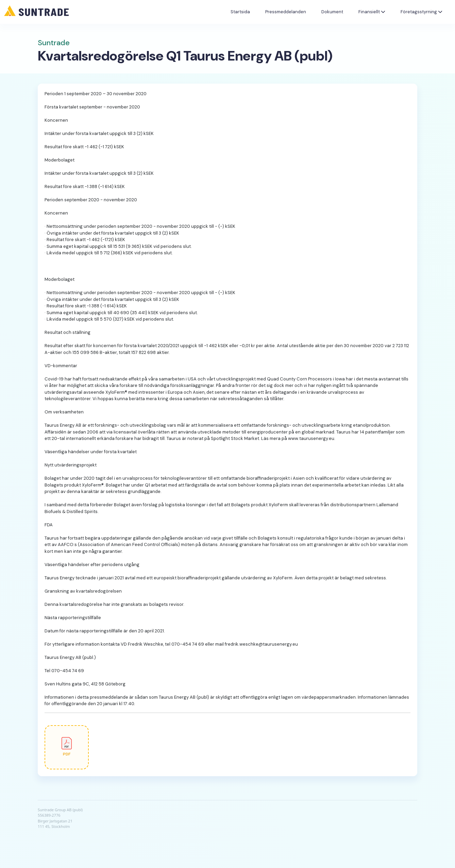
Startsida (240, 12)
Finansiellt (372, 12)
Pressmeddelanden (286, 12)
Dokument (332, 12)
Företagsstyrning (422, 12)
